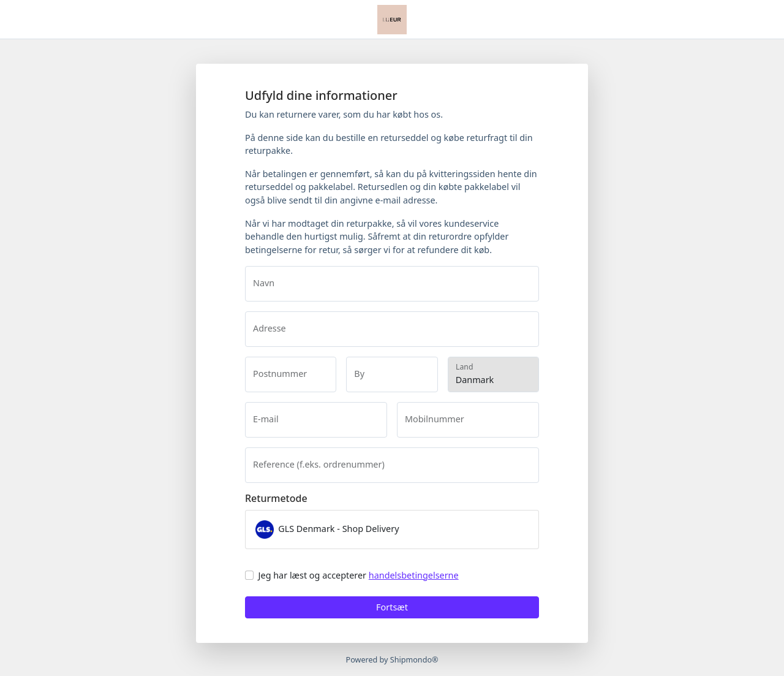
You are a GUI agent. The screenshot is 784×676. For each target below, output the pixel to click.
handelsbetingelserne (414, 575)
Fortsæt (392, 607)
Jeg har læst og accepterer (359, 575)
